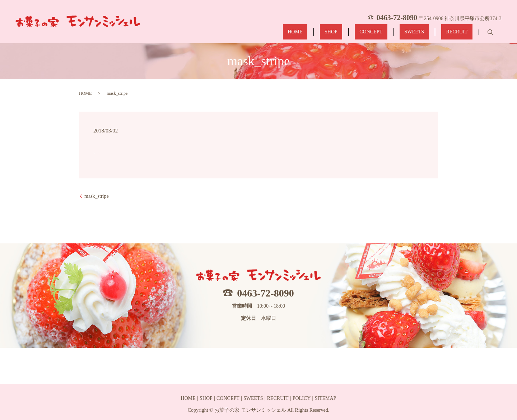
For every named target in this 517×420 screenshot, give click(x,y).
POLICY (302, 398)
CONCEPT (395, 33)
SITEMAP (325, 398)
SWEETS (428, 33)
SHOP (365, 33)
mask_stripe (97, 196)
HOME (338, 33)
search (490, 33)
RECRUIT (462, 33)
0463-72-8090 (266, 293)
